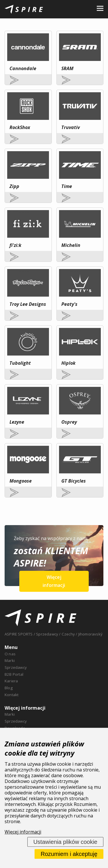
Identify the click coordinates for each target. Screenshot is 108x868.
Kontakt (12, 695)
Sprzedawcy (16, 667)
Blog (9, 688)
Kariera (11, 681)
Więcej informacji (54, 581)
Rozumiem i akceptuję (69, 854)
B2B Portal (14, 674)
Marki (10, 660)
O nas (10, 654)
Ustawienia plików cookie (65, 842)
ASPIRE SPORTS (19, 634)
